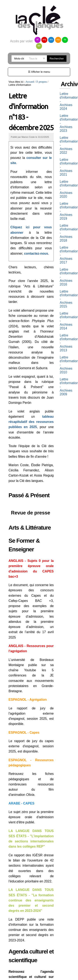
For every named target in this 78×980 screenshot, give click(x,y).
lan (39, 46)
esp (58, 39)
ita (65, 39)
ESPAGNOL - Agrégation (28, 663)
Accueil (30, 82)
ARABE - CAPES (22, 756)
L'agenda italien (28, 966)
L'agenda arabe (27, 955)
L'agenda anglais (28, 949)
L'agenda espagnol (30, 961)
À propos (41, 82)
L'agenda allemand (30, 943)
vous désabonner (40, 972)
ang (44, 39)
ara (51, 39)
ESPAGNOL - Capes (24, 691)
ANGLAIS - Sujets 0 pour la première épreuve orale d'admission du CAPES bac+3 (32, 550)
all (37, 39)
